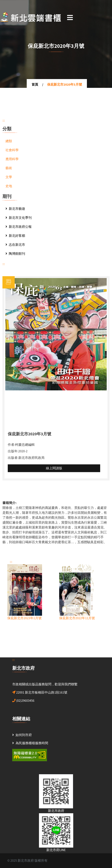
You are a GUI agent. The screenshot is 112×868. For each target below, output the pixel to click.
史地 (9, 186)
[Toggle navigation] (70, 17)
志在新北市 (15, 245)
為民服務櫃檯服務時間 (32, 743)
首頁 (35, 85)
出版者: (13, 458)
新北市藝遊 (15, 209)
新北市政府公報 (19, 227)
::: (4, 121)
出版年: (13, 451)
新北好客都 (15, 236)
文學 (9, 177)
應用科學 (12, 159)
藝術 (9, 168)
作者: (11, 445)
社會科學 (12, 150)
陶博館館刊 (15, 254)
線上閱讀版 (54, 468)
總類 (9, 141)
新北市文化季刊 (19, 218)
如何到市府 (24, 735)
